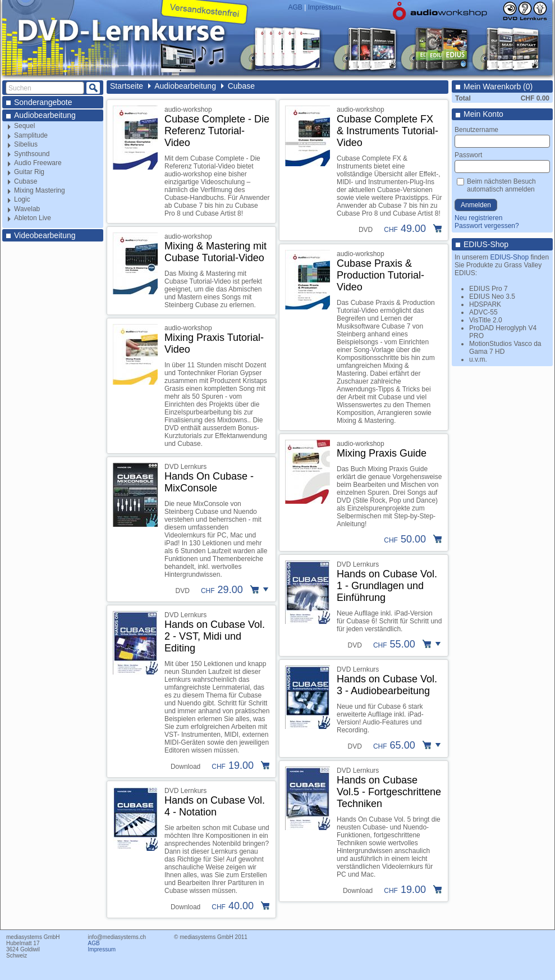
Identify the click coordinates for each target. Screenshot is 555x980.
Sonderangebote (43, 102)
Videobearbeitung (45, 235)
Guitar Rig (29, 172)
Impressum (325, 7)
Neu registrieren (478, 218)
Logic (22, 199)
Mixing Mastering (40, 190)
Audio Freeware (38, 163)
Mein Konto (483, 114)
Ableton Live (33, 218)
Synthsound (32, 154)
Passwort (468, 155)
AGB (295, 7)
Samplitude (31, 135)
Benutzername (476, 130)
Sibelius (26, 144)
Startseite (127, 86)
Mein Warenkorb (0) (498, 86)
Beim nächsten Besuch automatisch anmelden (501, 185)
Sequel (24, 126)
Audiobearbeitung (45, 115)
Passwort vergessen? (487, 226)
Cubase (26, 181)
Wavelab (27, 209)
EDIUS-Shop (486, 244)
